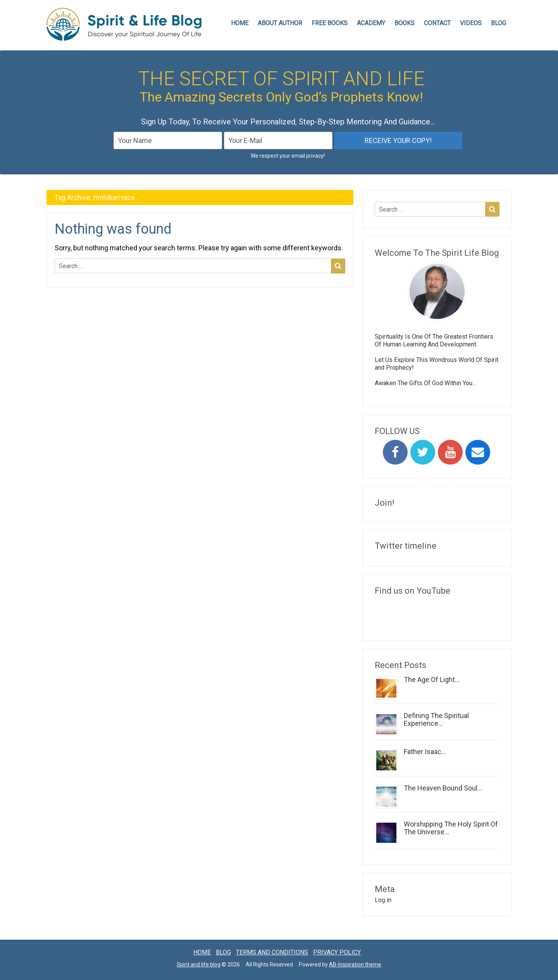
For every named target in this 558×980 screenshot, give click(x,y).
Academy (371, 23)
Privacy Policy (337, 952)
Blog (499, 23)
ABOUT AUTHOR (280, 23)
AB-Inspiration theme (355, 964)
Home (202, 952)
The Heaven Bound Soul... (443, 788)
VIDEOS (471, 23)
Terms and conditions (272, 952)
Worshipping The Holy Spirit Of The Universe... (451, 828)
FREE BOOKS (330, 23)
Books (405, 23)
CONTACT (437, 23)
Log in (383, 900)
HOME (240, 23)
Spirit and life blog (199, 964)
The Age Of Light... (432, 679)
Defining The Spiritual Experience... (436, 719)
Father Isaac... (425, 752)
